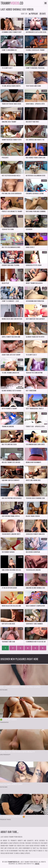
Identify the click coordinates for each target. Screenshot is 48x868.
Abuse (37, 864)
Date (43, 14)
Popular (33, 14)
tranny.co (12, 3)
